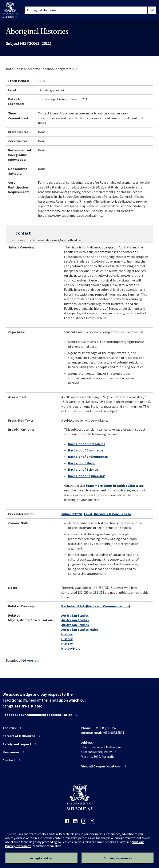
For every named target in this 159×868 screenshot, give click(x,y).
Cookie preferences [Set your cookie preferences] (118, 858)
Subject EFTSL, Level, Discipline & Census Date (96, 514)
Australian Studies (75, 615)
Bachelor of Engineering (86, 476)
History (67, 634)
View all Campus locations (101, 766)
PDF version (29, 660)
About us (9, 728)
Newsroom (11, 752)
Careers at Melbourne (19, 736)
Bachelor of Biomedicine (87, 444)
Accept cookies (41, 858)
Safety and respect (17, 744)
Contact (9, 760)
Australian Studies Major (80, 629)
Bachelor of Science (83, 469)
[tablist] (90, 10)
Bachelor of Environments (88, 457)
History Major (71, 648)
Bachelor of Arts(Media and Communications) (96, 606)
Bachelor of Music (82, 463)
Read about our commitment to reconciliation (37, 715)
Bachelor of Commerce (86, 450)
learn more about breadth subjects (112, 486)
